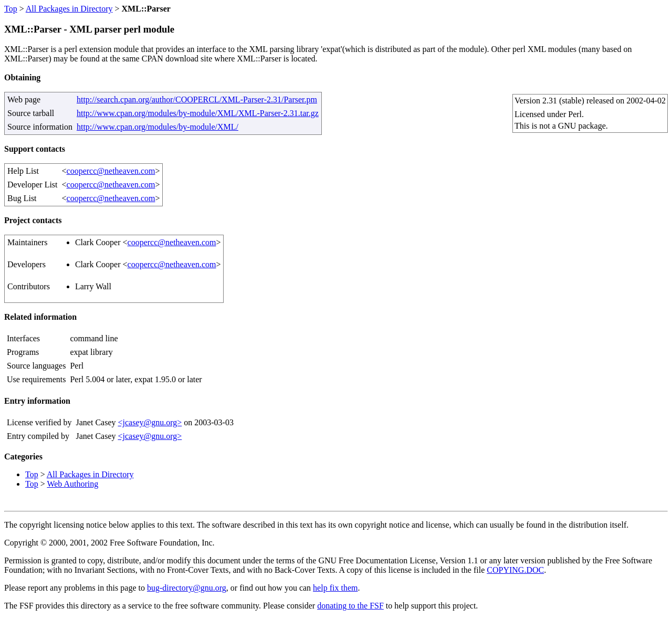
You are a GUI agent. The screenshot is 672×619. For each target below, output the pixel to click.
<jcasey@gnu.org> (150, 422)
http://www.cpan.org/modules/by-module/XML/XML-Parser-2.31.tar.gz (198, 113)
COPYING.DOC (515, 570)
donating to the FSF (350, 606)
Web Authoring (72, 484)
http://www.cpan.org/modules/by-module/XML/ (157, 127)
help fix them (335, 588)
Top (11, 9)
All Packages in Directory (69, 9)
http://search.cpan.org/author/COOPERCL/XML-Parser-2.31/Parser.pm (197, 99)
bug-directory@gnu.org (187, 588)
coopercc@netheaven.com (111, 171)
